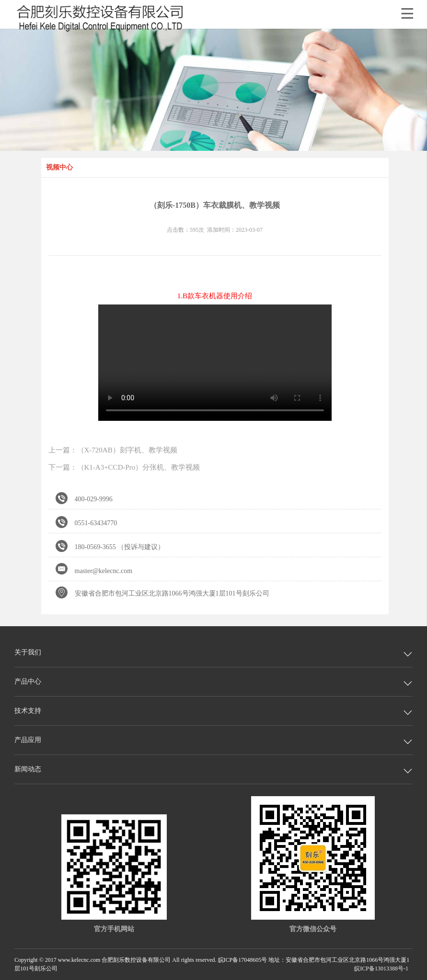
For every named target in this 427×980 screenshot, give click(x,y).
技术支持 (28, 711)
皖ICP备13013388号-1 (381, 969)
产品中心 (28, 681)
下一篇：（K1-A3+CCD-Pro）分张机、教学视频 (124, 467)
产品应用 (28, 740)
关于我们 (28, 652)
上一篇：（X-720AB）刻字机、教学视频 (113, 450)
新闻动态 (28, 769)
